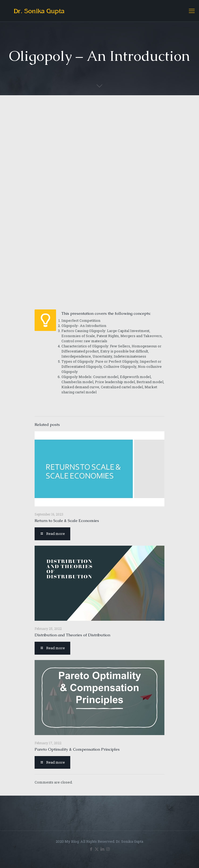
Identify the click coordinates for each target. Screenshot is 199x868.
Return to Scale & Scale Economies (67, 521)
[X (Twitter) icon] (97, 849)
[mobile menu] (192, 11)
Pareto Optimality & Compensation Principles (77, 749)
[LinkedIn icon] (102, 849)
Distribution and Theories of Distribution (72, 635)
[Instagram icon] (108, 849)
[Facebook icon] (91, 849)
